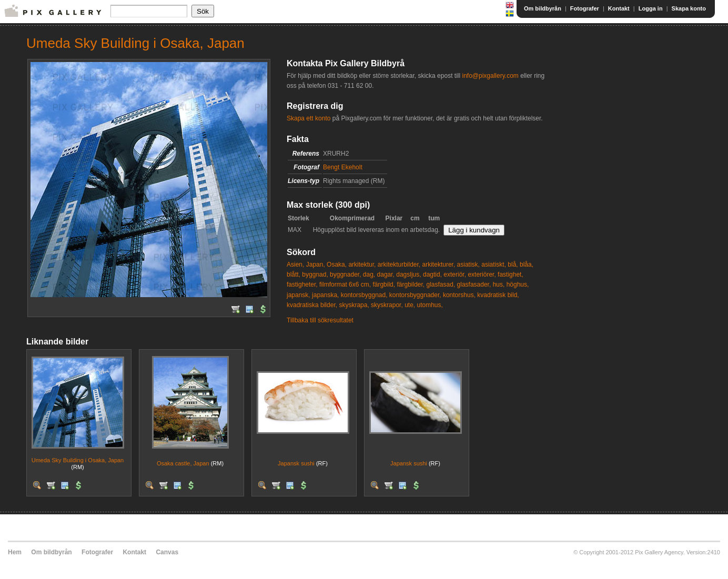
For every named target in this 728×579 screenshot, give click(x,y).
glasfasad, (441, 285)
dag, (369, 275)
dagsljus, (408, 275)
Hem (15, 552)
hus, (499, 285)
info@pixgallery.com (490, 76)
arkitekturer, (439, 265)
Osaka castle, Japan (183, 463)
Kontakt (619, 8)
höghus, (518, 285)
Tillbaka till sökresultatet (320, 320)
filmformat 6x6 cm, (345, 285)
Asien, (295, 265)
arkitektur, (362, 265)
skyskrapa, (354, 305)
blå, (513, 265)
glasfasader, (474, 285)
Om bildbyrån (543, 8)
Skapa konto (689, 8)
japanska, (325, 295)
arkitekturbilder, (399, 265)
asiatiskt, (494, 265)
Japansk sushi (296, 463)
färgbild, (384, 285)
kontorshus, (459, 295)
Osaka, (337, 265)
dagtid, (432, 275)
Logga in (651, 8)
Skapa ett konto (309, 118)
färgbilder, (411, 285)
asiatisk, (468, 265)
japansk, (299, 295)
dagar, (386, 275)
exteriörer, (482, 275)
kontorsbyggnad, (364, 295)
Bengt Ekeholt (343, 167)
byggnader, (345, 275)
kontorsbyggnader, (415, 295)
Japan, (316, 265)
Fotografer (585, 8)
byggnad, (315, 275)
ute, (410, 305)
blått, (294, 275)
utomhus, (429, 305)
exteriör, (455, 275)
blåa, (527, 265)
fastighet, (510, 275)
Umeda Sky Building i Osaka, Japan (78, 460)
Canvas (167, 552)
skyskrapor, (387, 305)
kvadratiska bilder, (312, 305)
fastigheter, (302, 285)
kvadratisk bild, (498, 295)
